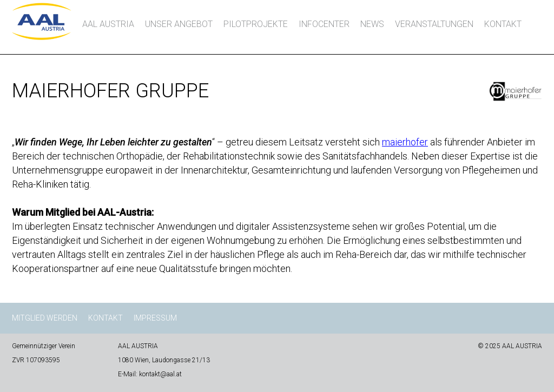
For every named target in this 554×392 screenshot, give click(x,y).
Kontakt (503, 24)
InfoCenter (324, 24)
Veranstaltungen (434, 24)
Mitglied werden (45, 318)
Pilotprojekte (256, 24)
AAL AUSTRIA (108, 24)
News (372, 24)
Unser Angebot (179, 24)
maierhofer (405, 142)
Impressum (155, 318)
